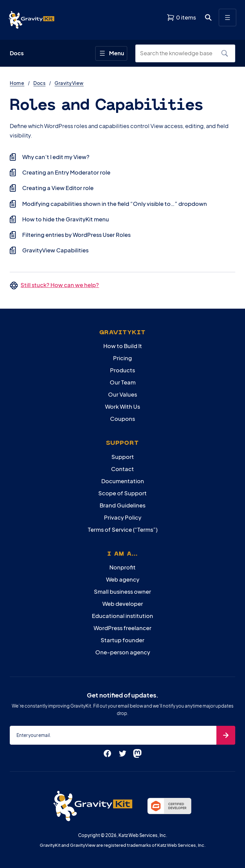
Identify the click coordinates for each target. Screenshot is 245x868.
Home (17, 83)
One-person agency (123, 652)
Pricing (123, 358)
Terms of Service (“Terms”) (123, 530)
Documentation (123, 481)
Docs (39, 83)
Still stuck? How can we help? (60, 285)
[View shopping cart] (181, 18)
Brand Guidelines (123, 505)
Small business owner (123, 592)
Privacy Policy (123, 517)
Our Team (123, 382)
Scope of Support (123, 493)
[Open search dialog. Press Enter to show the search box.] (208, 18)
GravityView (69, 83)
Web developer (123, 604)
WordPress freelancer (123, 628)
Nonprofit (123, 567)
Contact (123, 469)
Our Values (123, 394)
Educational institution (123, 616)
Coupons (123, 419)
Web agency (123, 579)
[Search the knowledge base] (180, 53)
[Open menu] (228, 18)
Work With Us (123, 407)
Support (123, 457)
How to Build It (123, 346)
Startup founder (123, 640)
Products (123, 370)
